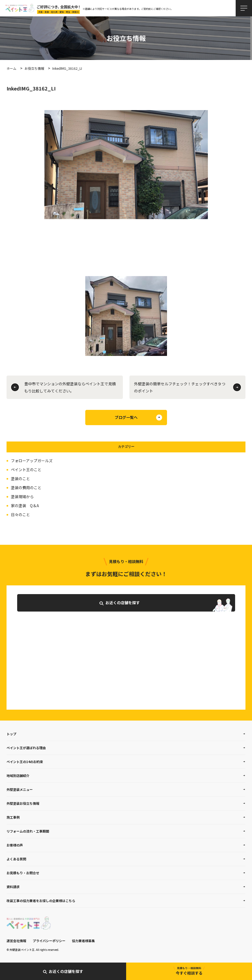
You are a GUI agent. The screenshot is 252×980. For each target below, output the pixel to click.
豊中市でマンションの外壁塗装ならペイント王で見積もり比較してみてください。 (70, 387)
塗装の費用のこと (26, 488)
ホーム (11, 68)
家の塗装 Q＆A (25, 506)
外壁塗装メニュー (20, 789)
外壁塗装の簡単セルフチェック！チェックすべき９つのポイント (180, 387)
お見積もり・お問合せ (23, 873)
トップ (11, 734)
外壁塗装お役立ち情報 (23, 803)
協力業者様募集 (83, 941)
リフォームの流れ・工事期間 (28, 831)
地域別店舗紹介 (18, 775)
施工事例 (13, 817)
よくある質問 (16, 859)
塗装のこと (20, 479)
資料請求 (13, 887)
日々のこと (20, 515)
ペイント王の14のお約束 (25, 762)
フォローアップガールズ (32, 461)
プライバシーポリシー (49, 941)
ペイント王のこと (26, 470)
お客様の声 (15, 845)
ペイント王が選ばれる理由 (26, 748)
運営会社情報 (16, 941)
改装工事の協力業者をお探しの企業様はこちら (41, 901)
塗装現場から (22, 497)
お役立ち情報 (34, 68)
